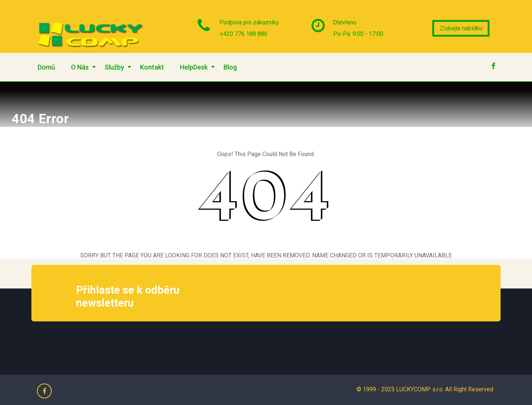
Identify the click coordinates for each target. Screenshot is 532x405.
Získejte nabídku (461, 28)
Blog (230, 67)
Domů (46, 67)
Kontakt (152, 67)
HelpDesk (194, 67)
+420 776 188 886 (244, 34)
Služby (114, 67)
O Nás (80, 67)
